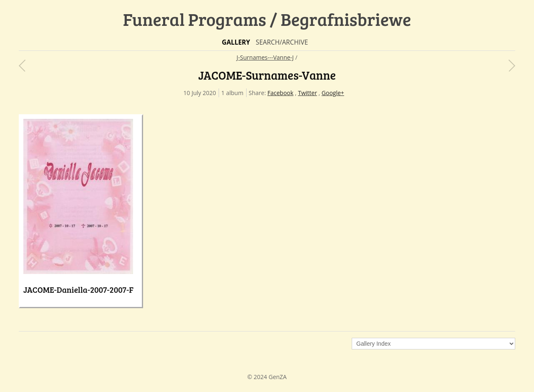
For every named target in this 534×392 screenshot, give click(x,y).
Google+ (333, 93)
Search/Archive (282, 42)
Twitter (307, 93)
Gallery (236, 42)
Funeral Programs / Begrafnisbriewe (267, 19)
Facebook (280, 93)
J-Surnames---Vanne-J (265, 57)
